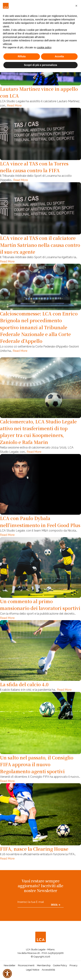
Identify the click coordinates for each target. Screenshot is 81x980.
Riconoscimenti (26, 965)
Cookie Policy (60, 965)
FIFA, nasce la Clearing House (34, 849)
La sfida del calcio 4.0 (24, 684)
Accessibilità (48, 970)
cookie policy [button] (44, 47)
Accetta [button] (59, 56)
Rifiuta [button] (22, 56)
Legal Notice (33, 970)
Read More (14, 106)
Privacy (73, 965)
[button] (76, 6)
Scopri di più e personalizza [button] (40, 65)
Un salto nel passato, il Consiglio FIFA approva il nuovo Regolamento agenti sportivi (37, 764)
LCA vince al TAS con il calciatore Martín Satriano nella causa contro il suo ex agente (40, 245)
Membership (44, 965)
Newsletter (10, 965)
